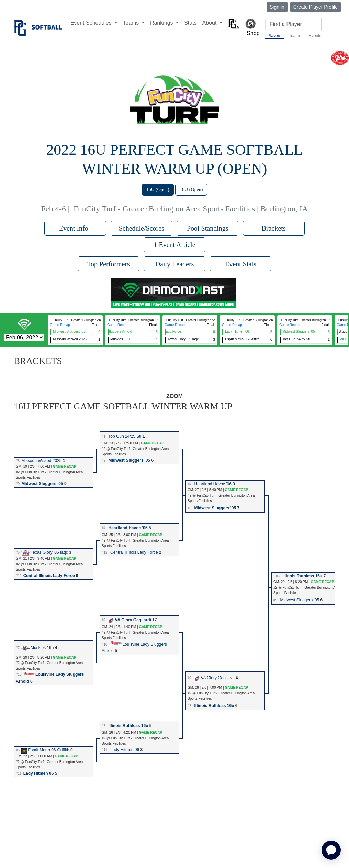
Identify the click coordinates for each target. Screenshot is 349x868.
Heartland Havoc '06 (213, 484)
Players (274, 36)
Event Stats (241, 264)
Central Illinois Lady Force (134, 552)
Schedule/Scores (142, 228)
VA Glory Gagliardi (130, 620)
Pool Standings (208, 228)
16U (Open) (158, 190)
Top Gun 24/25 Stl (125, 436)
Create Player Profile (316, 7)
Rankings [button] (162, 23)
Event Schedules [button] (92, 23)
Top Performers (108, 264)
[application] (331, 850)
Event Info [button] (75, 228)
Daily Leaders (175, 264)
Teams (295, 36)
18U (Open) (191, 190)
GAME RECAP (153, 443)
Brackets (274, 228)
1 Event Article (174, 245)
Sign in (277, 7)
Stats (190, 23)
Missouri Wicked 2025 (41, 461)
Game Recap (60, 325)
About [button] (210, 23)
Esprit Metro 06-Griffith (45, 750)
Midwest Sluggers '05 (129, 460)
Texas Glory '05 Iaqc (45, 552)
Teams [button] (132, 23)
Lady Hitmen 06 (125, 750)
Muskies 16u (37, 648)
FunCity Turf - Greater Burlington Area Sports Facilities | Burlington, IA (191, 209)
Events (315, 36)
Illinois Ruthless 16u (302, 576)
